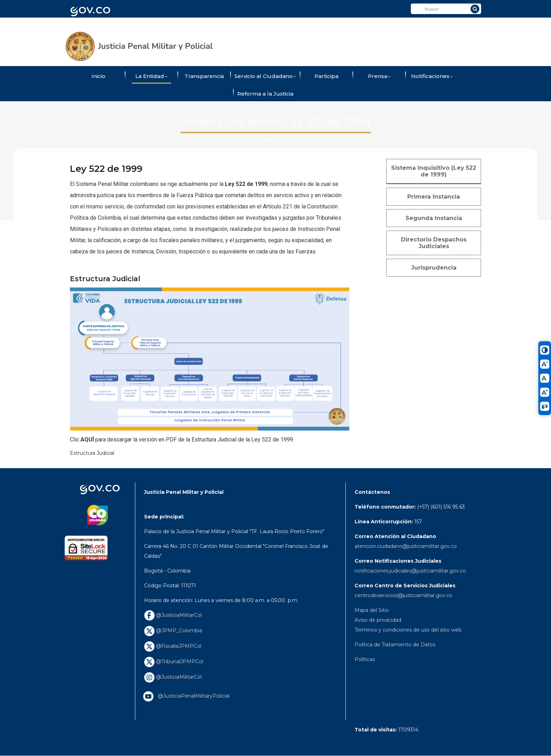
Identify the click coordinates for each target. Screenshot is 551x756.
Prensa (379, 77)
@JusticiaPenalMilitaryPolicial (192, 696)
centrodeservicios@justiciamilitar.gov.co (403, 595)
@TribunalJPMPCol (174, 661)
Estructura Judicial (92, 453)
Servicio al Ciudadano (265, 77)
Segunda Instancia (434, 218)
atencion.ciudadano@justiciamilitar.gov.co (406, 546)
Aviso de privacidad (378, 620)
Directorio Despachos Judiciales (434, 243)
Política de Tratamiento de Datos (395, 645)
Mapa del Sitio (372, 610)
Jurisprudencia (434, 268)
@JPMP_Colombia (173, 631)
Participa (326, 76)
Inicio (98, 76)
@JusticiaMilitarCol (173, 615)
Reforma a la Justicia (265, 94)
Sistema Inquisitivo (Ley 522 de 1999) (434, 171)
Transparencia (204, 76)
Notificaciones (432, 77)
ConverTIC (350, 26)
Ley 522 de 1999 (246, 184)
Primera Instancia (434, 197)
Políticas (365, 659)
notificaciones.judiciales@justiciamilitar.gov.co (410, 571)
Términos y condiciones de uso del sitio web (408, 630)
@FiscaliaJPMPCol (173, 646)
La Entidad (151, 77)
